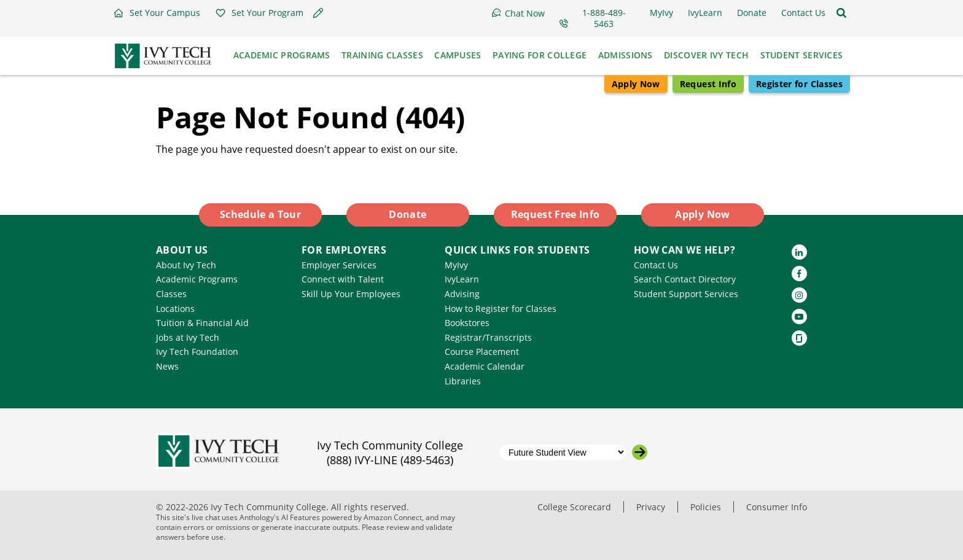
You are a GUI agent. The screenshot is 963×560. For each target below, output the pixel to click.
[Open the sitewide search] (841, 13)
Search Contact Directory (685, 279)
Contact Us (656, 265)
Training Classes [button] (382, 55)
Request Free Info (556, 214)
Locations (175, 309)
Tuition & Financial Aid (202, 323)
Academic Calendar (485, 366)
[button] (157, 13)
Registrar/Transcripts (488, 337)
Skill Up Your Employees (351, 294)
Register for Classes (799, 84)
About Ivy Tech (186, 265)
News (167, 366)
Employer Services (339, 265)
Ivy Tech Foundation (197, 352)
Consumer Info (777, 507)
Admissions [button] (626, 55)
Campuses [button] (458, 55)
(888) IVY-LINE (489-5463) (390, 460)
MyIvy (456, 265)
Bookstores (467, 323)
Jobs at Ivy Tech (188, 337)
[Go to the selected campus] (640, 452)
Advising (462, 294)
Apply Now (636, 84)
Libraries (463, 381)
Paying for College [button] (540, 55)
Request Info (708, 84)
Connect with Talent (343, 279)
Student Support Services (686, 294)
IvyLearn (462, 279)
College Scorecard (574, 507)
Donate (407, 214)
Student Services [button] (802, 55)
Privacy (651, 507)
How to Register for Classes (501, 309)
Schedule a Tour (260, 214)
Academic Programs (197, 279)
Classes (171, 294)
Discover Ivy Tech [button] (706, 55)
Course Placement (482, 352)
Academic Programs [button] (282, 55)
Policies (706, 507)
